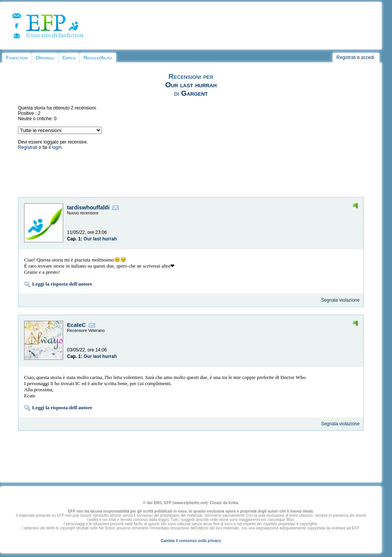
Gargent (194, 93)
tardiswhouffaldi (88, 207)
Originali (45, 58)
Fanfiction (17, 58)
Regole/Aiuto (98, 58)
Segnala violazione (341, 300)
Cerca (69, 58)
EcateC (76, 325)
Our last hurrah (191, 85)
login (57, 147)
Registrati (346, 57)
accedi (368, 57)
